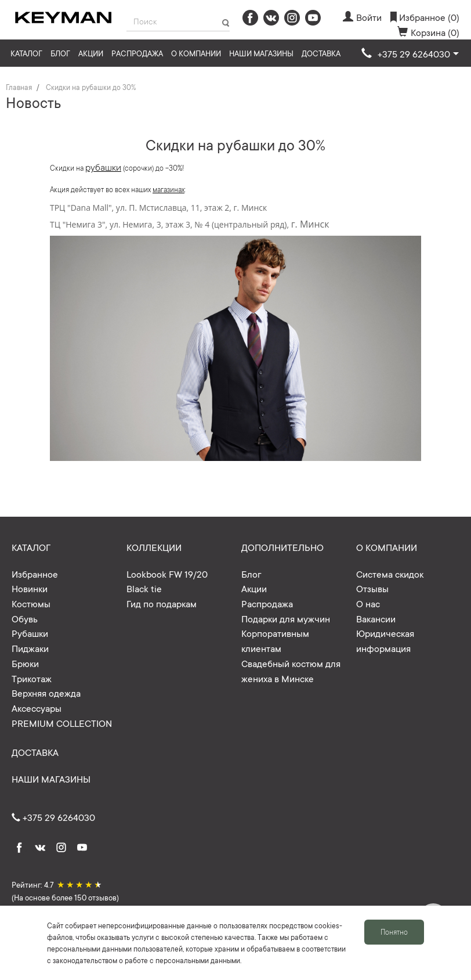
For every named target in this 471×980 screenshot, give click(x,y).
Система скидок (390, 574)
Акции (91, 53)
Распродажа (137, 53)
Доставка (321, 53)
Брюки (25, 663)
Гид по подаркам (162, 603)
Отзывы (372, 588)
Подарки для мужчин (286, 618)
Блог (60, 53)
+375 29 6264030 (53, 817)
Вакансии (376, 618)
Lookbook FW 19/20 (167, 574)
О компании (196, 53)
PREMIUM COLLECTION (62, 723)
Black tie (144, 588)
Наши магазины (261, 53)
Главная (19, 87)
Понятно (394, 932)
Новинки (30, 588)
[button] (410, 54)
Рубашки (30, 633)
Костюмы (31, 603)
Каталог (26, 53)
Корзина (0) (428, 32)
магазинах (169, 189)
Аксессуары (37, 708)
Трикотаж (32, 678)
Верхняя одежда (46, 693)
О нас (368, 603)
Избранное (35, 574)
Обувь (25, 618)
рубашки (103, 167)
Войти (362, 17)
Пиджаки (30, 648)
